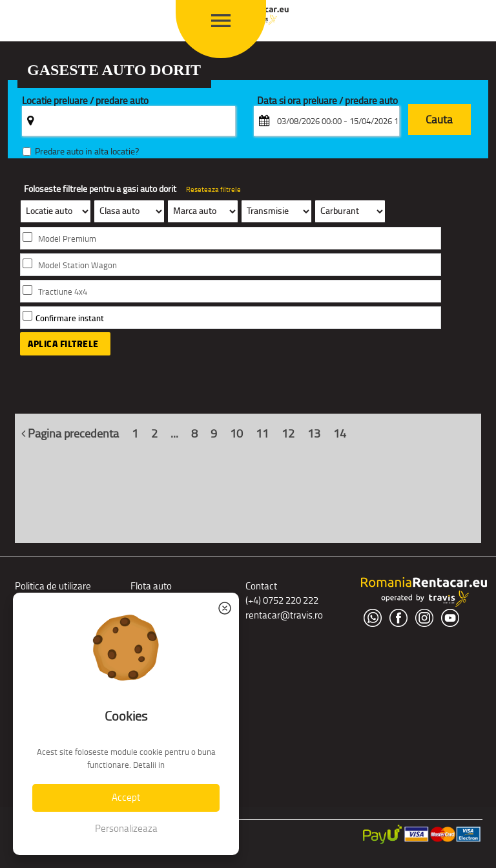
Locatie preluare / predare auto (85, 101)
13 (314, 434)
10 (236, 434)
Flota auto (151, 586)
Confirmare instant (70, 318)
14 (340, 434)
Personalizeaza (126, 828)
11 (262, 434)
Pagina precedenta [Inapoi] (70, 434)
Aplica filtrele (63, 344)
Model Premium (67, 239)
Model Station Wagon (77, 265)
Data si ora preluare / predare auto (327, 101)
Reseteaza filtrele (213, 189)
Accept (126, 797)
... (174, 434)
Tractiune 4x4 (63, 292)
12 (288, 434)
